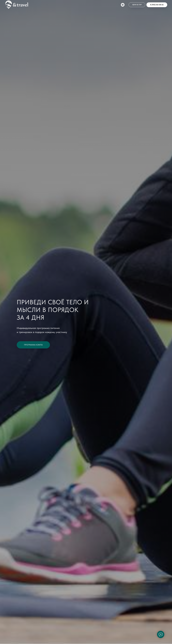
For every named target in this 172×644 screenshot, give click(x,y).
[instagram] (123, 5)
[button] (137, 5)
